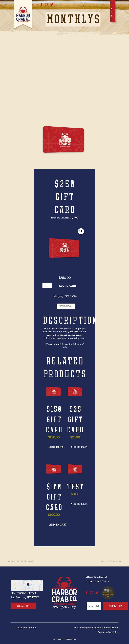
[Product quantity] (47, 285)
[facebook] (42, 5)
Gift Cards (71, 296)
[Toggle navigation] (113, 11)
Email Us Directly (96, 577)
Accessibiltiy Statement (65, 639)
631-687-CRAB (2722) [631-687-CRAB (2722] (97, 581)
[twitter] (52, 5)
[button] (81, 231)
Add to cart (67, 286)
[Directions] (23, 606)
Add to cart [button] (58, 447)
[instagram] (46, 5)
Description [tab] (66, 306)
